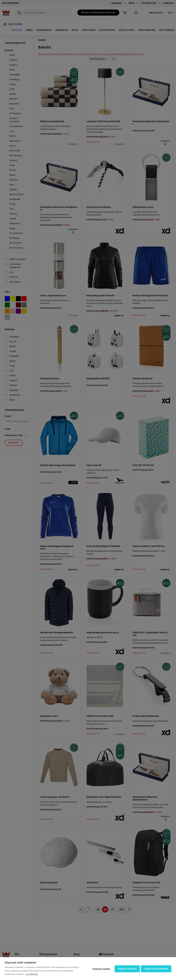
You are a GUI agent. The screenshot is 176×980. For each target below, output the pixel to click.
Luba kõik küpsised (156, 969)
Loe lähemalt (32, 974)
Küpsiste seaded (101, 969)
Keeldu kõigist (127, 969)
